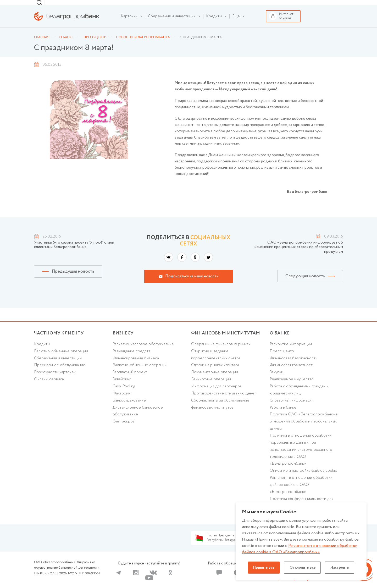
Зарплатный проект (130, 380)
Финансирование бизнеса (136, 366)
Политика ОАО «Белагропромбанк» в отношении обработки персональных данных (304, 430)
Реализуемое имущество (292, 387)
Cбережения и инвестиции (58, 366)
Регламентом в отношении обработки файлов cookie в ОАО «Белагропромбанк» (300, 549)
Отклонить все (302, 568)
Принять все (264, 568)
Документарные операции (215, 380)
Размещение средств (132, 359)
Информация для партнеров (216, 394)
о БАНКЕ (280, 341)
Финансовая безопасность (293, 366)
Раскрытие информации (291, 352)
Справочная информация (292, 409)
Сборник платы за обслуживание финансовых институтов (220, 412)
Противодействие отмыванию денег (224, 402)
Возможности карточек (55, 380)
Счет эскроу (124, 430)
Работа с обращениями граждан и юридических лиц (299, 398)
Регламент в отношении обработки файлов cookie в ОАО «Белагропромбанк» (301, 493)
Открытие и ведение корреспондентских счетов (216, 363)
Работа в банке (283, 416)
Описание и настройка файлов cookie (304, 479)
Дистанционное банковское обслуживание (138, 419)
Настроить (340, 568)
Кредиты (42, 352)
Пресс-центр (282, 359)
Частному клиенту (45, 6)
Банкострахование (129, 409)
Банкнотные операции (211, 387)
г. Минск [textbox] (235, 7)
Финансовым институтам (113, 6)
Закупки (276, 380)
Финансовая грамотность (292, 373)
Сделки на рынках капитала (215, 373)
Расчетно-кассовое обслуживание (143, 352)
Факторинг (122, 402)
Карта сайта (280, 580)
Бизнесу (81, 6)
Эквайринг (122, 387)
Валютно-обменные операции (61, 359)
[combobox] (234, 7)
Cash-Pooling (124, 394)
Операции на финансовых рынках (221, 352)
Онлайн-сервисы (49, 387)
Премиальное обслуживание (60, 373)
